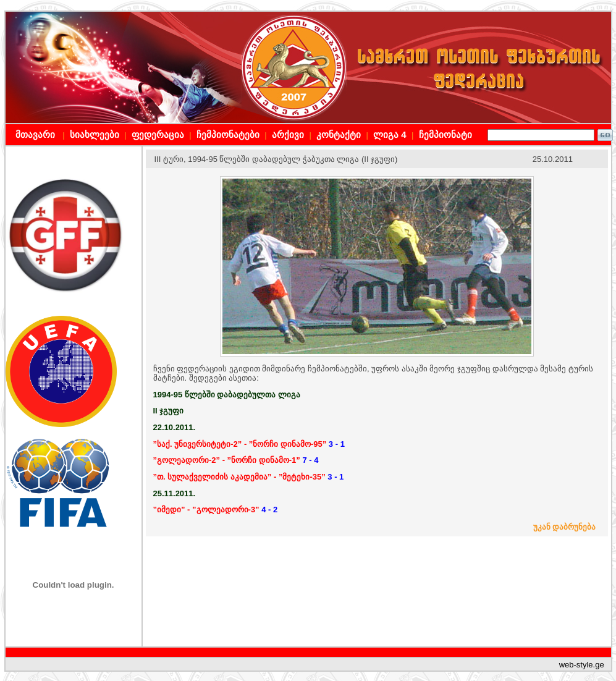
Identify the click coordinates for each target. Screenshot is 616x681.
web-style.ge (582, 665)
